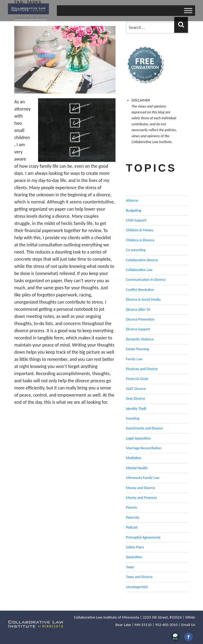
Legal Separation (138, 438)
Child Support (136, 220)
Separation (134, 557)
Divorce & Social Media (143, 299)
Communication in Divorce (146, 280)
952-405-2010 (166, 625)
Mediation (134, 458)
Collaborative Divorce (142, 260)
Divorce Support (138, 329)
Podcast (132, 527)
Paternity (133, 518)
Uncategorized (137, 587)
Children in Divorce (140, 240)
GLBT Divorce (136, 389)
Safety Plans (135, 547)
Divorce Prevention (140, 319)
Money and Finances (141, 498)
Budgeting (133, 210)
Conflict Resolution (140, 290)
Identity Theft (136, 409)
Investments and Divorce (144, 428)
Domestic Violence (140, 339)
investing (133, 418)
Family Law (134, 359)
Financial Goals (137, 379)
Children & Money (139, 230)
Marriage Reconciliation (144, 448)
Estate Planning (137, 349)
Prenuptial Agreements (143, 537)
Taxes (130, 567)
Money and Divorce (140, 488)
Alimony (132, 200)
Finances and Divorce (142, 369)
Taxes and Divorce (139, 577)
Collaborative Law (139, 270)
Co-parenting (136, 250)
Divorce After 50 (138, 310)
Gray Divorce (135, 399)
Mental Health (137, 468)
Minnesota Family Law (143, 478)
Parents (132, 507)
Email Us (188, 625)
